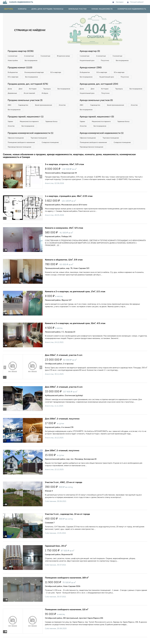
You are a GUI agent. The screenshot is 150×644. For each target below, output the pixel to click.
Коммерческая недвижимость (132, 9)
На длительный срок (88, 61)
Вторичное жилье (15, 61)
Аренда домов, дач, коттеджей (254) (100, 89)
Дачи (21, 90)
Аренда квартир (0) (90, 51)
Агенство (65, 111)
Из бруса (11, 99)
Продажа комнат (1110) (21, 68)
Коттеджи (34, 90)
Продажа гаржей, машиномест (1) (26, 123)
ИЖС (10, 111)
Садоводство (24, 111)
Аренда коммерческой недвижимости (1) (102, 140)
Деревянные (33, 94)
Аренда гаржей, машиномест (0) (97, 123)
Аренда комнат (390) (91, 68)
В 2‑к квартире (58, 73)
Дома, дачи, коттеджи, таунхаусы (47, 9)
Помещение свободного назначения (22, 149)
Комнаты (22, 9)
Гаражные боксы (53, 128)
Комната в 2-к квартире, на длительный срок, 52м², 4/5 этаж (75, 330)
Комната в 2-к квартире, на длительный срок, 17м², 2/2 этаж (75, 299)
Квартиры (9, 9)
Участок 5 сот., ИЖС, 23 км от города (64, 489)
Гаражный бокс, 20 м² (56, 553)
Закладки (118, 2)
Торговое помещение (40, 145)
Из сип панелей (51, 94)
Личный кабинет (136, 2)
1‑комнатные (13, 56)
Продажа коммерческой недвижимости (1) (31, 140)
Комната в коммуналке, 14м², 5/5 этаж (64, 235)
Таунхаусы (49, 90)
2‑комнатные (30, 56)
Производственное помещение (20, 154)
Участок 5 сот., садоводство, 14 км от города (67, 521)
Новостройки (34, 61)
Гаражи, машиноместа (102, 9)
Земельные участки (77, 9)
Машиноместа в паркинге (30, 128)
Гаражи (11, 128)
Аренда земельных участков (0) (97, 106)
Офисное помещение (16, 145)
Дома (10, 90)
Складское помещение (52, 149)
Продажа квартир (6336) (21, 51)
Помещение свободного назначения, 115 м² (67, 617)
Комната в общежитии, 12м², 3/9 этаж (64, 267)
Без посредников (53, 61)
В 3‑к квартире (14, 78)
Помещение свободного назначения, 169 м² (67, 585)
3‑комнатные (47, 56)
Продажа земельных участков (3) (26, 106)
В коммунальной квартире (35, 73)
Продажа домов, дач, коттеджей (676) (29, 85)
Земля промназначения (45, 111)
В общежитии (13, 73)
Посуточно (106, 61)
